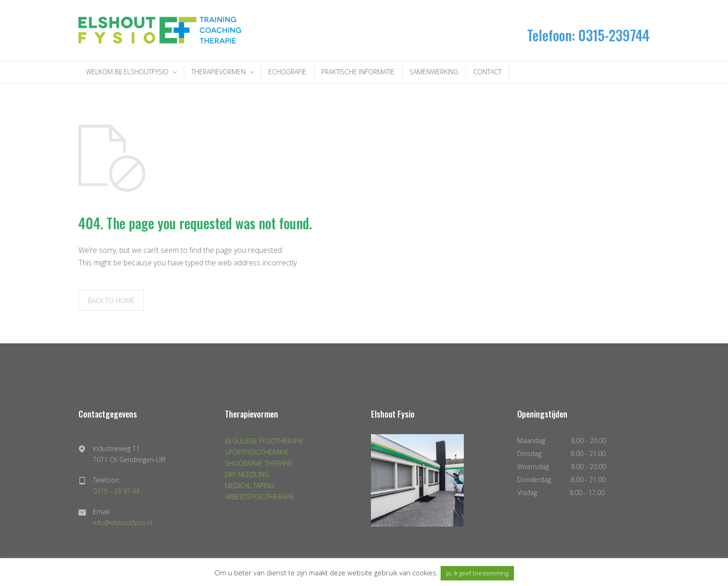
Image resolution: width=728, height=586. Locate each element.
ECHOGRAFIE (287, 72)
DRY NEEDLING (247, 474)
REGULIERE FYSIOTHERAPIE (264, 441)
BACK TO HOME (111, 300)
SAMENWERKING (434, 72)
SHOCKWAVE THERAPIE (259, 463)
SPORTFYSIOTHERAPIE (257, 452)
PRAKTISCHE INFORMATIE (358, 72)
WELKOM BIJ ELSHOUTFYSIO (127, 72)
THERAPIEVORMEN (218, 72)
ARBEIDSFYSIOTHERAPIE (260, 497)
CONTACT (487, 72)
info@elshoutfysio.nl (123, 523)
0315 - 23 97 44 (116, 491)
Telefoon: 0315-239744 (588, 35)
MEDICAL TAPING (250, 486)
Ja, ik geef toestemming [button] (477, 573)
